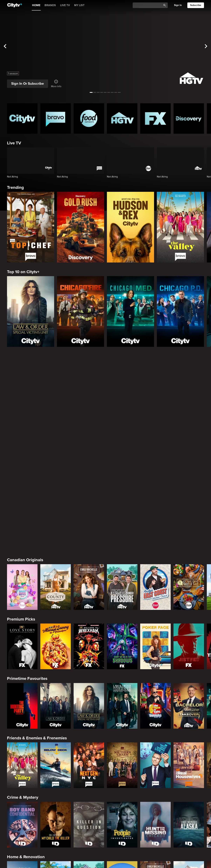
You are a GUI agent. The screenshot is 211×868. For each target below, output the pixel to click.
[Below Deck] (56, 634)
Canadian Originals (25, 429)
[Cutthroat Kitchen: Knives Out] (89, 812)
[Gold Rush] (81, 227)
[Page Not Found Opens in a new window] (105, 387)
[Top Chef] (31, 227)
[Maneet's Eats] (56, 812)
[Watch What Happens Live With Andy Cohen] (155, 634)
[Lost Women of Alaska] (189, 693)
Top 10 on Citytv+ (23, 272)
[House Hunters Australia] (122, 753)
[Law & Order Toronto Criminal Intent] (122, 575)
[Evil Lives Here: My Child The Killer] (56, 693)
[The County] (56, 456)
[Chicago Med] (130, 311)
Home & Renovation (26, 726)
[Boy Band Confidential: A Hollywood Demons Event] (22, 693)
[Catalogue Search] (148, 5)
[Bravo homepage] (56, 118)
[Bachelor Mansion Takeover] (189, 575)
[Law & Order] (56, 575)
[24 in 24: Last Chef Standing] (22, 812)
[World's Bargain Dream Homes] (22, 753)
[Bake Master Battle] (22, 456)
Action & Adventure (25, 844)
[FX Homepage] (155, 118)
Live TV (14, 143)
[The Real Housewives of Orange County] (189, 634)
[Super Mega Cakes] (189, 812)
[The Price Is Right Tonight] (155, 575)
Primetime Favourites (27, 547)
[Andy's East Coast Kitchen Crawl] (155, 456)
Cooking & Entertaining (29, 785)
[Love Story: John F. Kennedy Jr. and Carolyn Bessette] (22, 515)
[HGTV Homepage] (122, 118)
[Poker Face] (155, 515)
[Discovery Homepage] (189, 118)
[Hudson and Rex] (130, 227)
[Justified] (189, 515)
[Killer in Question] (89, 693)
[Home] (15, 5)
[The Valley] (180, 227)
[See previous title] (5, 46)
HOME (36, 5)
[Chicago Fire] (81, 311)
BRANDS (50, 5)
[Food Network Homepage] (89, 118)
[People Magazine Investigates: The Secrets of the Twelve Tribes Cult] (122, 693)
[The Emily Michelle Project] (89, 456)
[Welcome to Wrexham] (89, 515)
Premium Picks (21, 488)
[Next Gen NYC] (89, 634)
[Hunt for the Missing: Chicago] (155, 693)
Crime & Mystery (23, 666)
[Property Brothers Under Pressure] (122, 456)
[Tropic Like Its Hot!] (56, 753)
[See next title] (206, 46)
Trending (15, 188)
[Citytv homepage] (22, 118)
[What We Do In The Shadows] (122, 515)
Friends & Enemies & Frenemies (37, 607)
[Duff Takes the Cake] (155, 812)
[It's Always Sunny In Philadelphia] (56, 515)
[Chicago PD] (180, 311)
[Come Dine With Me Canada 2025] (189, 456)
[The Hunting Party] (22, 575)
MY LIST (79, 5)
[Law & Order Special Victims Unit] (31, 311)
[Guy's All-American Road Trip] (122, 812)
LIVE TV (65, 5)
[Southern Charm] (122, 634)
